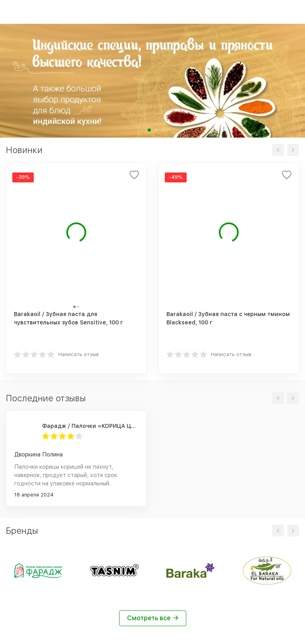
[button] (149, 130)
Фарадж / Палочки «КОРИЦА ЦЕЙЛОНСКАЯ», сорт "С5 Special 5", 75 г (90, 426)
